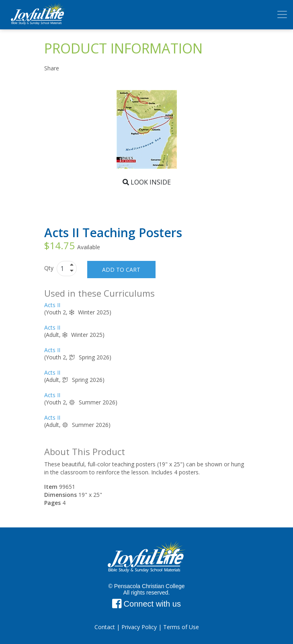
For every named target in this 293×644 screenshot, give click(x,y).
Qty (50, 268)
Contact (105, 627)
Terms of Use (181, 627)
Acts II (52, 305)
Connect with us (146, 604)
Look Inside (147, 182)
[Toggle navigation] (282, 14)
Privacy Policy (139, 627)
